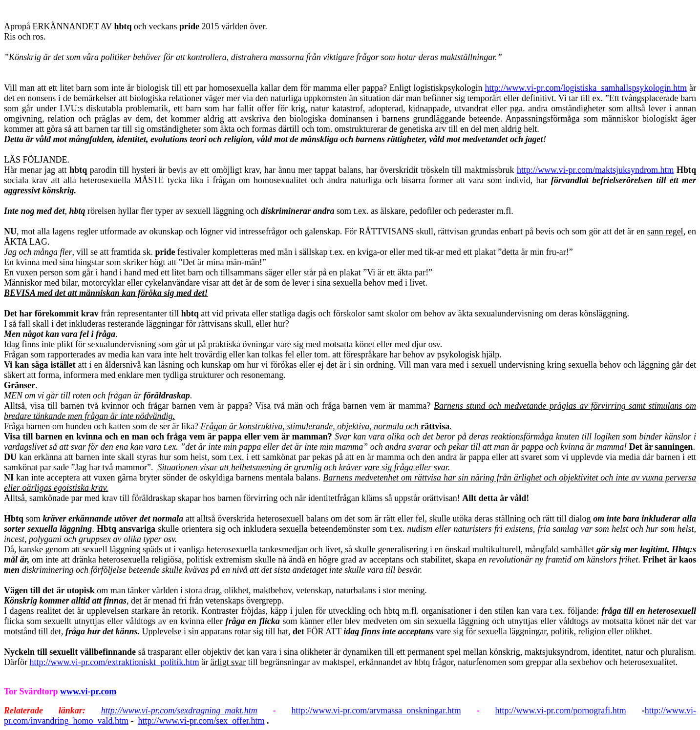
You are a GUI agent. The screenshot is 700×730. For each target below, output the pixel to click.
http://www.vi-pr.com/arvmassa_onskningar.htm (376, 710)
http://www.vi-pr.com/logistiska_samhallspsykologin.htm (586, 88)
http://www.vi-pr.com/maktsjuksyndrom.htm (595, 170)
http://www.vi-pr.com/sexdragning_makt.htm (179, 710)
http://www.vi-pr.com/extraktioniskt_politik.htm (114, 662)
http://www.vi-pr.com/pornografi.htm (561, 710)
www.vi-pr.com (88, 691)
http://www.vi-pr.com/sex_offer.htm (201, 721)
